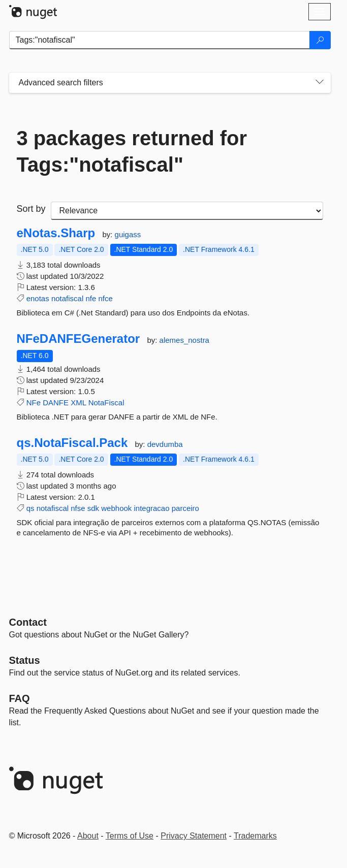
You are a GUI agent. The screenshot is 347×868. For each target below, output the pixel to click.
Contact (28, 622)
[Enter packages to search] (160, 40)
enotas (38, 298)
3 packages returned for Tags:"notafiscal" (132, 151)
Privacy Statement (194, 836)
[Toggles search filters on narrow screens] (320, 83)
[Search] (320, 40)
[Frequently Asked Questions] (20, 698)
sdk (93, 508)
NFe (34, 403)
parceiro (185, 508)
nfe (91, 298)
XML (78, 403)
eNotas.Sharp (56, 233)
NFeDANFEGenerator (78, 339)
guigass (128, 234)
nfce (105, 298)
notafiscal (67, 298)
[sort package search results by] (187, 211)
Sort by (31, 209)
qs (30, 508)
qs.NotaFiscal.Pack (72, 443)
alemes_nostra (184, 340)
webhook (116, 508)
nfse (78, 508)
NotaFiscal (106, 403)
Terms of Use (130, 836)
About (88, 836)
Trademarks (255, 836)
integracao (152, 508)
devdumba (165, 444)
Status (25, 660)
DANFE (56, 403)
